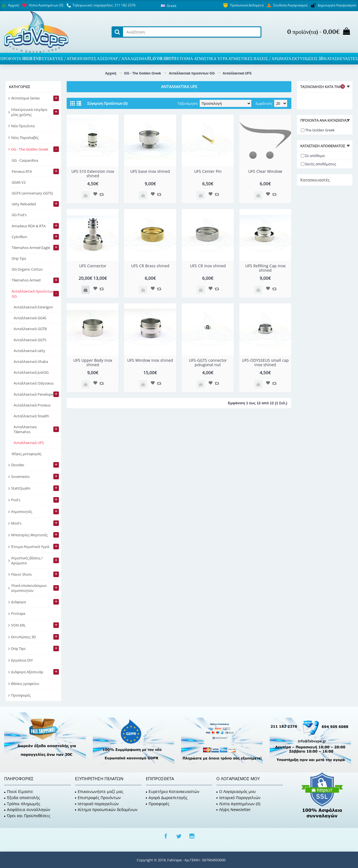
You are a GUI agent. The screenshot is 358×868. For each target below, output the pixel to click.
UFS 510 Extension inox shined (93, 173)
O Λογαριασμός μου (236, 791)
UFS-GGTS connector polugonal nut (208, 362)
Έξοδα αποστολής (22, 798)
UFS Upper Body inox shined (93, 362)
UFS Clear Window (265, 171)
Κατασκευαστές (315, 180)
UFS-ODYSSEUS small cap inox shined (265, 362)
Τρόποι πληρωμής (22, 804)
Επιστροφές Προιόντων (98, 798)
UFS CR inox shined (208, 266)
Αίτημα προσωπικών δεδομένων (106, 810)
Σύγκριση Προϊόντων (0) (107, 103)
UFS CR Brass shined (150, 266)
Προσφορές (158, 804)
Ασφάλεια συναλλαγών (27, 810)
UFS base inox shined (150, 171)
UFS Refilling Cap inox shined (265, 268)
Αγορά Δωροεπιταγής (167, 798)
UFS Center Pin (208, 171)
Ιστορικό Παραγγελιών (238, 798)
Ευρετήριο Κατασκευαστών (173, 791)
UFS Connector (93, 266)
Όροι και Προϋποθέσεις (27, 816)
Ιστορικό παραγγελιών (97, 804)
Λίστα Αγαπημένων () (238, 804)
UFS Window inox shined (150, 360)
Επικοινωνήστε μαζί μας (99, 791)
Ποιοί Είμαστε (19, 791)
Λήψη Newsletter (234, 810)
